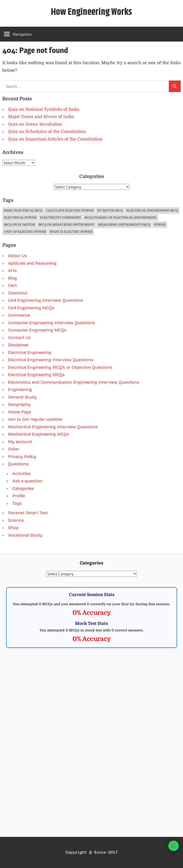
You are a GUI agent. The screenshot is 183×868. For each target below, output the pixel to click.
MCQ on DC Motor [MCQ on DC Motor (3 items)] (20, 225)
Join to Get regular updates (35, 419)
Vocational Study (25, 535)
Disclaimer (18, 345)
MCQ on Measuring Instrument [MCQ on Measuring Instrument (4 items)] (67, 225)
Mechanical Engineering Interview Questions (53, 427)
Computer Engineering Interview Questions (52, 323)
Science (16, 520)
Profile (19, 496)
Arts (12, 271)
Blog (13, 278)
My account (20, 442)
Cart (12, 285)
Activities (22, 474)
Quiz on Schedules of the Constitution (47, 131)
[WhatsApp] (174, 846)
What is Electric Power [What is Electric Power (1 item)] (71, 232)
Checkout (18, 293)
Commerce (19, 315)
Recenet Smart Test (28, 513)
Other (14, 449)
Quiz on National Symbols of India (44, 109)
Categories (23, 488)
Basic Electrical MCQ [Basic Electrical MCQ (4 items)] (23, 210)
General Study (22, 397)
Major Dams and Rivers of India (41, 117)
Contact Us (19, 338)
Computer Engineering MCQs (37, 330)
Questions (18, 464)
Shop (13, 528)
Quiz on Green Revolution (35, 124)
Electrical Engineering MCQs (36, 375)
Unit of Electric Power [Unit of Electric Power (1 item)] (25, 232)
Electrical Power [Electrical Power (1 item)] (20, 218)
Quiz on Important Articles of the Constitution (55, 139)
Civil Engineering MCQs (31, 308)
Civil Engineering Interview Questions (46, 300)
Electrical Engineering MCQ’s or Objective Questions (60, 367)
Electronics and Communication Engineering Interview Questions (74, 382)
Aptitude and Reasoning (32, 263)
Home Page (20, 412)
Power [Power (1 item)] (160, 225)
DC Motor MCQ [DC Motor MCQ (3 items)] (110, 210)
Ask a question (27, 481)
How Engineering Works (91, 12)
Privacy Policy (22, 457)
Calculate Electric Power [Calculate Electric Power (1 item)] (70, 210)
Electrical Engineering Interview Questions (51, 360)
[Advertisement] (91, 690)
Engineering (20, 390)
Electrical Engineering (30, 352)
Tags (17, 503)
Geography (19, 404)
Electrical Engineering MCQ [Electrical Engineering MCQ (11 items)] (152, 210)
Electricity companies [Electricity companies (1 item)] (60, 218)
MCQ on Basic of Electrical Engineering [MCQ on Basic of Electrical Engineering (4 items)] (121, 218)
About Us (18, 256)
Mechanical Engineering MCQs (39, 434)
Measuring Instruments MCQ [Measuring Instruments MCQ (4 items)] (124, 225)
